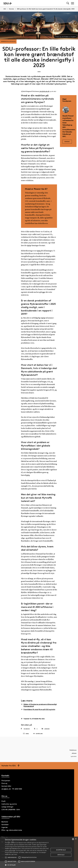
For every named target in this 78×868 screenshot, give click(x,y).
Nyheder (12, 9)
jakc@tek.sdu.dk (44, 91)
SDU (5, 9)
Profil (3, 803)
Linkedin (46, 729)
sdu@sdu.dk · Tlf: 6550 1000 (12, 790)
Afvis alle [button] (61, 855)
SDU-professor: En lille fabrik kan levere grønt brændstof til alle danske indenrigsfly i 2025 (46, 9)
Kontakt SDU (6, 788)
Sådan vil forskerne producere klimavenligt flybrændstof (39, 705)
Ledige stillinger (7, 808)
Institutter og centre (9, 805)
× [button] (76, 839)
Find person (6, 782)
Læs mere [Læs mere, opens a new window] (14, 854)
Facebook (25, 729)
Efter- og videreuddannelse (12, 832)
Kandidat (5, 826)
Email (26, 734)
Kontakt (67, 141)
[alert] (39, 852)
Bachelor (5, 823)
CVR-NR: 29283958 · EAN (11, 811)
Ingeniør (5, 829)
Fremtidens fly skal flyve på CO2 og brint (38, 709)
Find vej (4, 785)
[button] (6, 857)
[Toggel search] (68, 3)
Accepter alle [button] (61, 850)
